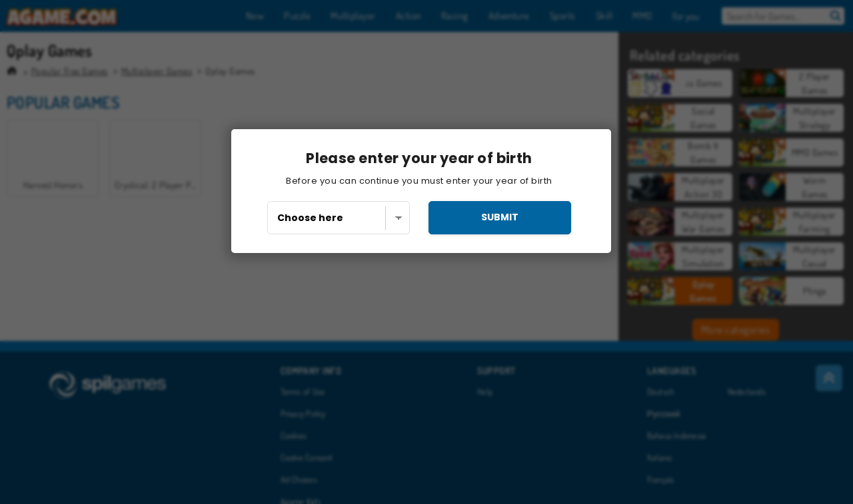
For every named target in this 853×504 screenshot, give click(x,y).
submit (500, 217)
